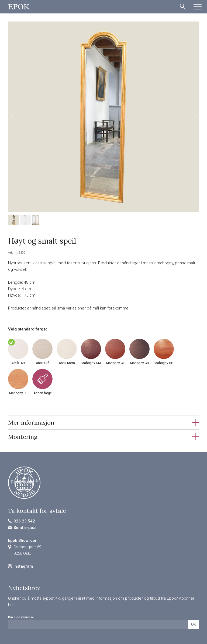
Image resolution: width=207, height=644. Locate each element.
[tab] (103, 422)
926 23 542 (24, 521)
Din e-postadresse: (21, 617)
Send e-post (25, 528)
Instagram (23, 566)
